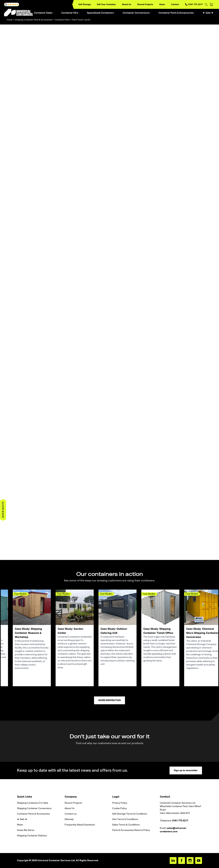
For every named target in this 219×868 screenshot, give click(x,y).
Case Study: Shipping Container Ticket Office (158, 631)
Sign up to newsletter (186, 770)
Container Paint (62, 20)
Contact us (71, 814)
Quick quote (3, 510)
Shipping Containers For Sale (33, 803)
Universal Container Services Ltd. (56, 861)
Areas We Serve (26, 830)
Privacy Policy (120, 803)
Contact (175, 4)
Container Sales (44, 13)
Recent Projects (145, 4)
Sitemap (69, 819)
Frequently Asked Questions (80, 825)
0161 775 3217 (194, 4)
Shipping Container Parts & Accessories (34, 20)
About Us (127, 4)
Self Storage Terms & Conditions (130, 814)
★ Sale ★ (208, 13)
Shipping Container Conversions (34, 808)
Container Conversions (137, 13)
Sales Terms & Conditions (126, 825)
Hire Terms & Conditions (125, 819)
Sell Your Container (106, 4)
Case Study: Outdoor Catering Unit (114, 631)
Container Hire (71, 13)
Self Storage (85, 4)
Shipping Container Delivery (32, 836)
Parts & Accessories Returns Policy (131, 830)
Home (10, 20)
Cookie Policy (119, 808)
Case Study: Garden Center (70, 631)
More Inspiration (109, 700)
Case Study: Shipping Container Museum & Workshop (28, 633)
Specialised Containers (101, 13)
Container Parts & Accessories (177, 13)
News (162, 4)
